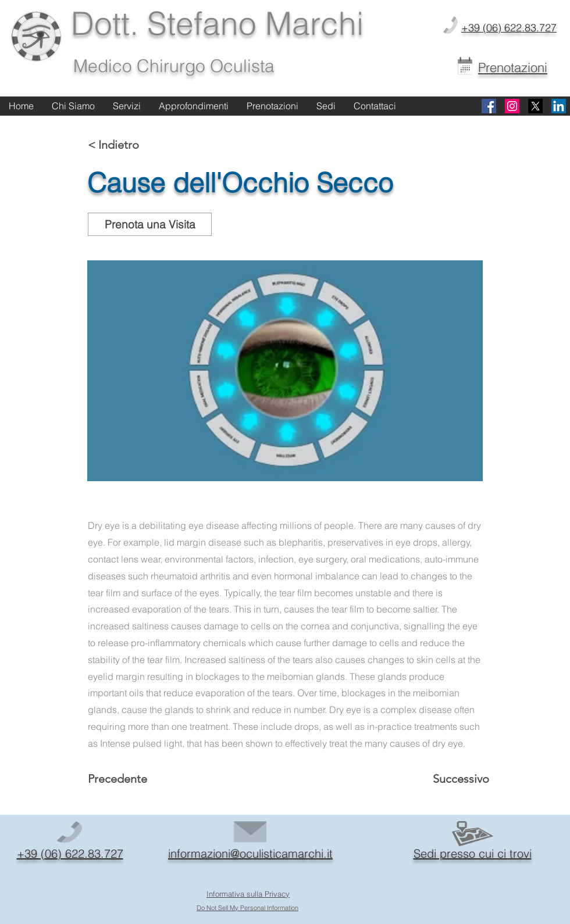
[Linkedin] (559, 106)
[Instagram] (512, 106)
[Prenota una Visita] (150, 224)
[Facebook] (489, 106)
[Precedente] (126, 779)
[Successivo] (457, 779)
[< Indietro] (126, 145)
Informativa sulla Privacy (248, 894)
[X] (535, 106)
